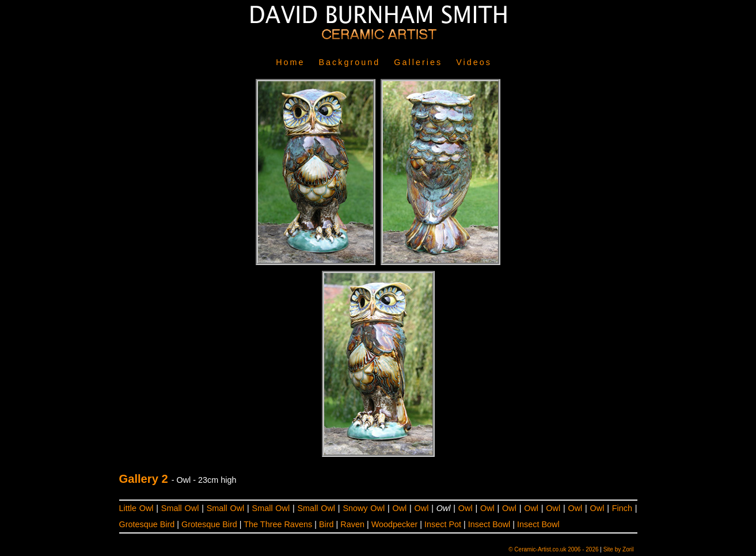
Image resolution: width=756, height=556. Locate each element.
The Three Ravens (278, 524)
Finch (622, 508)
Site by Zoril (619, 549)
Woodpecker (395, 524)
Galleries (418, 62)
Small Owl (180, 508)
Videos (474, 62)
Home (290, 62)
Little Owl (136, 508)
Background (350, 62)
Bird (326, 524)
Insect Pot (443, 524)
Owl (399, 508)
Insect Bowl (489, 524)
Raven (352, 524)
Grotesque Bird (147, 524)
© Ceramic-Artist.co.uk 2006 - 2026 (553, 549)
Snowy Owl (364, 508)
